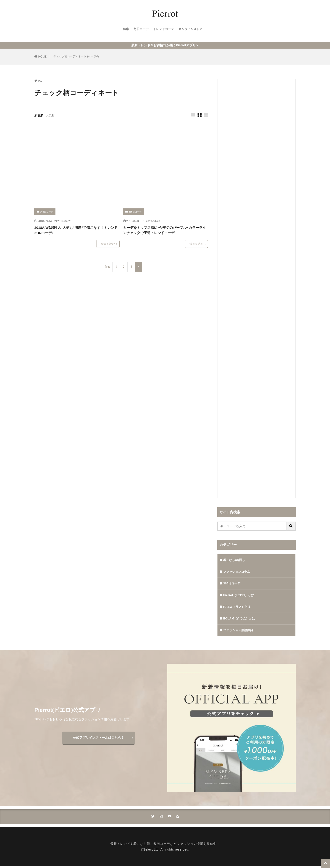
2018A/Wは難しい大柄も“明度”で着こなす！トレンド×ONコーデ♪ (76, 230)
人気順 (51, 115)
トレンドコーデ (163, 30)
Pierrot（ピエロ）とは (240, 596)
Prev (107, 267)
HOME (42, 57)
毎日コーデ (140, 30)
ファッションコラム (238, 572)
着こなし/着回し (235, 560)
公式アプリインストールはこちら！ (99, 739)
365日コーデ (47, 212)
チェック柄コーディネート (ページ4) (76, 56)
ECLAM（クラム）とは (240, 620)
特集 (124, 30)
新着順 (39, 115)
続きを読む (108, 244)
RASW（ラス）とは (238, 608)
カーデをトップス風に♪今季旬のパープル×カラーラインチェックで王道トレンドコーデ (164, 230)
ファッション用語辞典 (239, 632)
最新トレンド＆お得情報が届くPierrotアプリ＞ (165, 45)
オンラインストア (192, 30)
